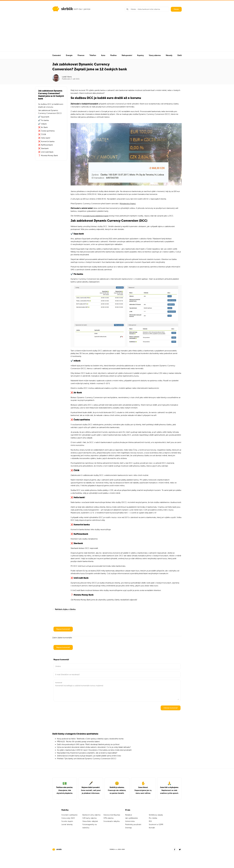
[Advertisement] (117, 34)
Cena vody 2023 (68, 818)
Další (180, 55)
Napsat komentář (63, 629)
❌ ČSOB (42, 134)
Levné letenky (67, 825)
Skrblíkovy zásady (156, 815)
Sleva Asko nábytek (90, 821)
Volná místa (130, 821)
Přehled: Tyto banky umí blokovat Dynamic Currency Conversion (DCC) (87, 759)
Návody (169, 55)
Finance (81, 55)
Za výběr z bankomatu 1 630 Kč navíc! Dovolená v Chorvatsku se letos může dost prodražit (94, 750)
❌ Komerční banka (46, 141)
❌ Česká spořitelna (46, 131)
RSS (150, 821)
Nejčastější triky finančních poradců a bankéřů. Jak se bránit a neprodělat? (87, 753)
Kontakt (152, 828)
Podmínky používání (133, 825)
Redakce (129, 815)
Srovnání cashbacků (69, 815)
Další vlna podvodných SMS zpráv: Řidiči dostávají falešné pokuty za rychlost (88, 744)
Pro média (153, 818)
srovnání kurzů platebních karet (96, 216)
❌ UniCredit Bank (46, 152)
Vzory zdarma (155, 55)
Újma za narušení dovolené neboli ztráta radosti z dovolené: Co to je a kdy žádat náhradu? (94, 747)
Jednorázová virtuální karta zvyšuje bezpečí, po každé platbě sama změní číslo (89, 756)
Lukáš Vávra (67, 77)
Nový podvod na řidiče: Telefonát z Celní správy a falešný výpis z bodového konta (90, 739)
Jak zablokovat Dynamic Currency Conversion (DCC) (50, 112)
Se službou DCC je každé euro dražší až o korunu (51, 106)
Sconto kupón (67, 821)
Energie (69, 55)
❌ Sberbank (43, 148)
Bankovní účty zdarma (91, 815)
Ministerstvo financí (128, 204)
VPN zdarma (108, 818)
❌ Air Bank (43, 127)
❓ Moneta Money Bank (48, 156)
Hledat (176, 9)
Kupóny (140, 55)
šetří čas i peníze (82, 9)
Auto (103, 55)
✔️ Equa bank (44, 117)
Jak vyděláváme (132, 818)
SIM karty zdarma (89, 818)
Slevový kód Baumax (112, 815)
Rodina (113, 55)
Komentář (59, 683)
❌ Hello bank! (44, 138)
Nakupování (127, 55)
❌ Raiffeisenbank (45, 145)
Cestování (57, 55)
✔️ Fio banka (43, 120)
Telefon (93, 55)
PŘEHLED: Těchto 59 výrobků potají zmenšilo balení (78, 742)
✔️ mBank (42, 124)
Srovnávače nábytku (112, 821)
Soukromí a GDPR (156, 825)
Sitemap (128, 828)
